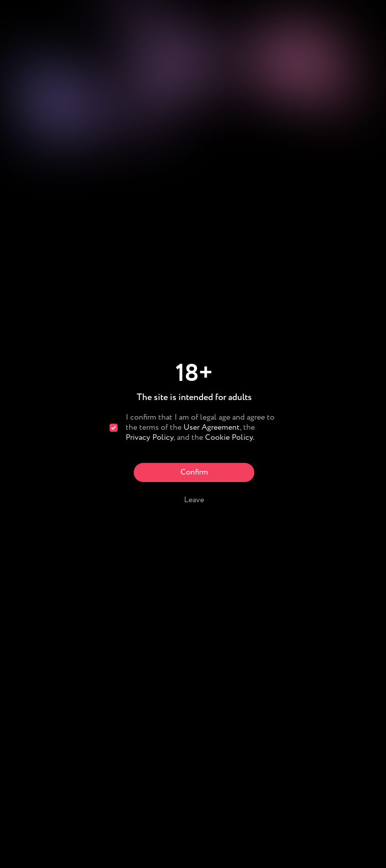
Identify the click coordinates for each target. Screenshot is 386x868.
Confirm (194, 472)
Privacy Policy (150, 438)
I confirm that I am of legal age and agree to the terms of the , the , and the (200, 428)
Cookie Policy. (230, 438)
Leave (194, 500)
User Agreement (212, 427)
